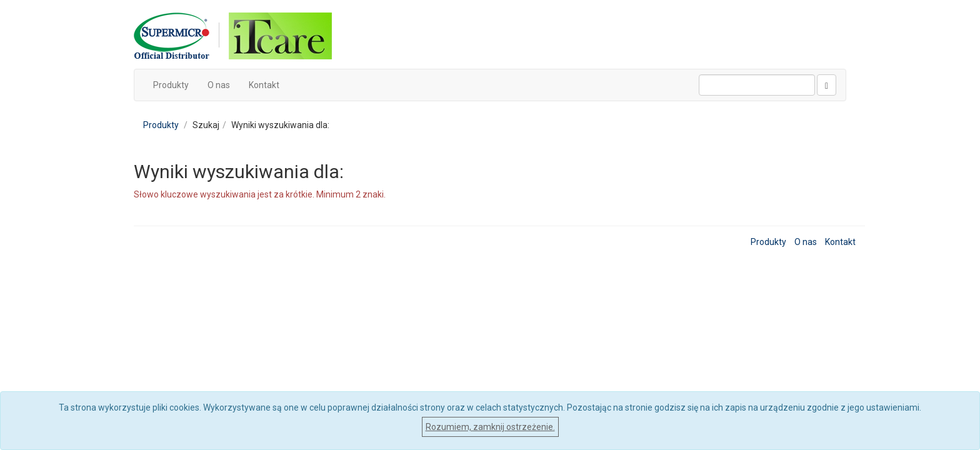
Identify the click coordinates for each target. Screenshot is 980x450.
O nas (219, 85)
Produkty (171, 85)
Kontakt (264, 85)
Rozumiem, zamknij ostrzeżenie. (490, 427)
